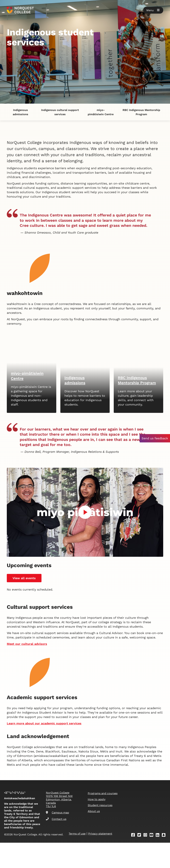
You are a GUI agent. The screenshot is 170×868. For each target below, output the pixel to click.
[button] (153, 10)
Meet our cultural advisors (27, 705)
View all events (24, 639)
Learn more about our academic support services (44, 846)
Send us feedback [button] (155, 438)
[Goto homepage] (20, 10)
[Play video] (85, 574)
